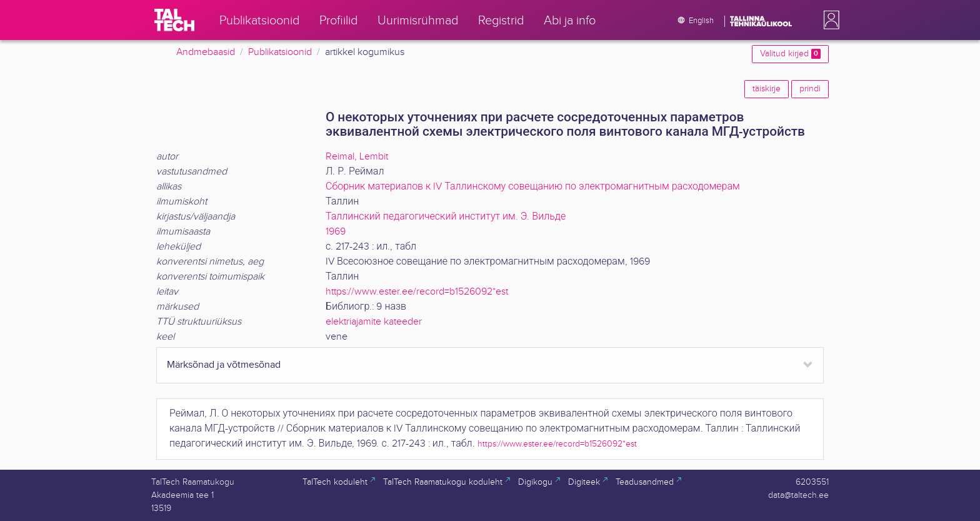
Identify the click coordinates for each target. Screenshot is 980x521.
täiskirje (767, 89)
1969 (336, 232)
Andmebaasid (206, 52)
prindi (810, 89)
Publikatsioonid (280, 52)
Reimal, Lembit (357, 157)
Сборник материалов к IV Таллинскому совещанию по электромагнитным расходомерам (533, 187)
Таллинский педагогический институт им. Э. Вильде (446, 217)
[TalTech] (174, 20)
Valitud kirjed (790, 54)
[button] (829, 20)
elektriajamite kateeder (374, 322)
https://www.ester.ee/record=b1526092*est (417, 292)
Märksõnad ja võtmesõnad (224, 365)
